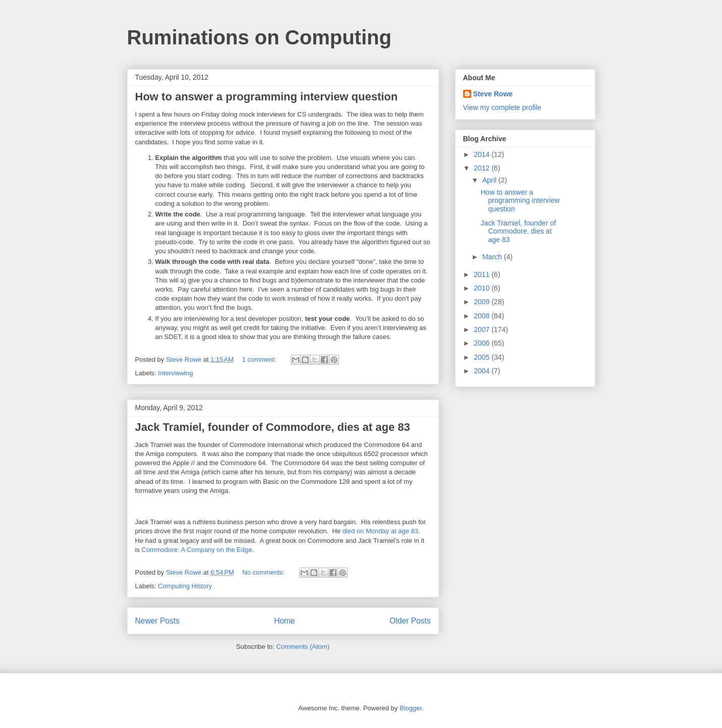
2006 (483, 343)
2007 (483, 329)
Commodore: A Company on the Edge (197, 550)
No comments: (264, 572)
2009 (483, 302)
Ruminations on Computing (259, 37)
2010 (483, 288)
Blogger (411, 708)
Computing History (185, 586)
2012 (483, 168)
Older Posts (410, 621)
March (493, 257)
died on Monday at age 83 (380, 531)
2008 (483, 316)
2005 (483, 357)
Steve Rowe (493, 94)
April (490, 180)
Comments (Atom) (303, 647)
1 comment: (260, 359)
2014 (483, 154)
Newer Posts (157, 621)
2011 (483, 274)
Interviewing (175, 373)
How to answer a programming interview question (267, 97)
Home (285, 621)
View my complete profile (502, 107)
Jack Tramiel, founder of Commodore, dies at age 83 (273, 427)
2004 (483, 371)
